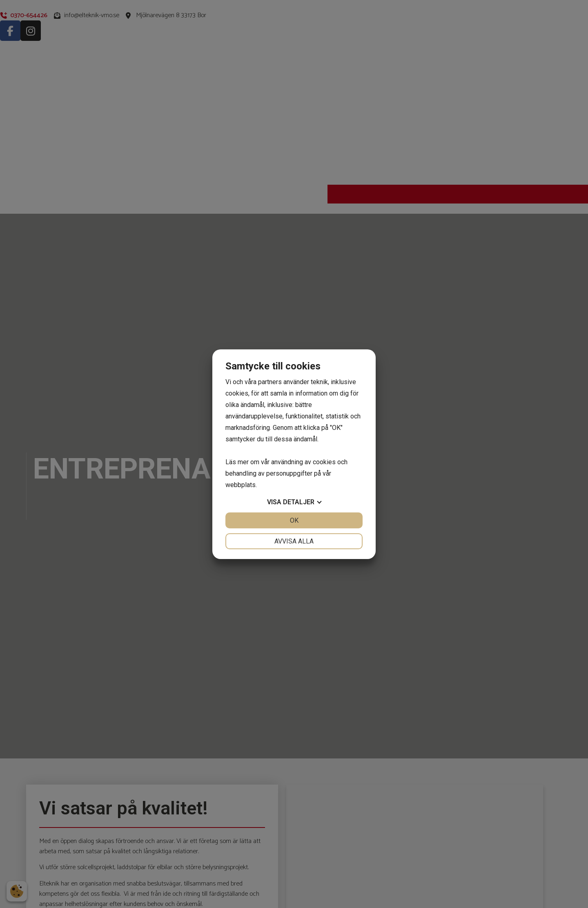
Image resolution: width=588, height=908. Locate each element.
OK (294, 520)
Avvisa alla (294, 541)
